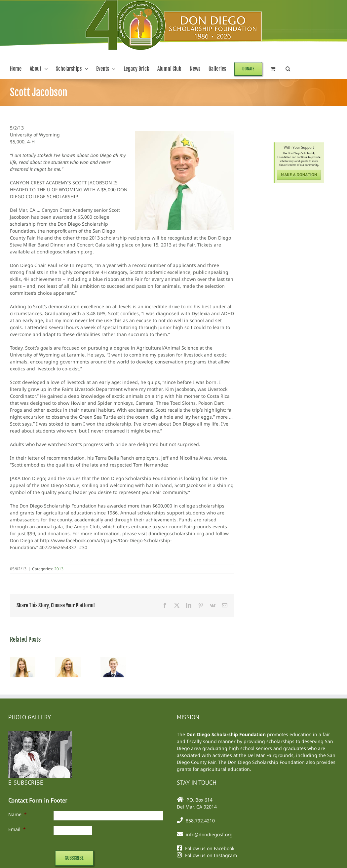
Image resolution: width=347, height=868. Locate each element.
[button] (288, 69)
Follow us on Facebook (210, 848)
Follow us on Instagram (211, 855)
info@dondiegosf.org (209, 834)
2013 (59, 569)
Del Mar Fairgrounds (270, 755)
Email (17, 829)
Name (18, 814)
